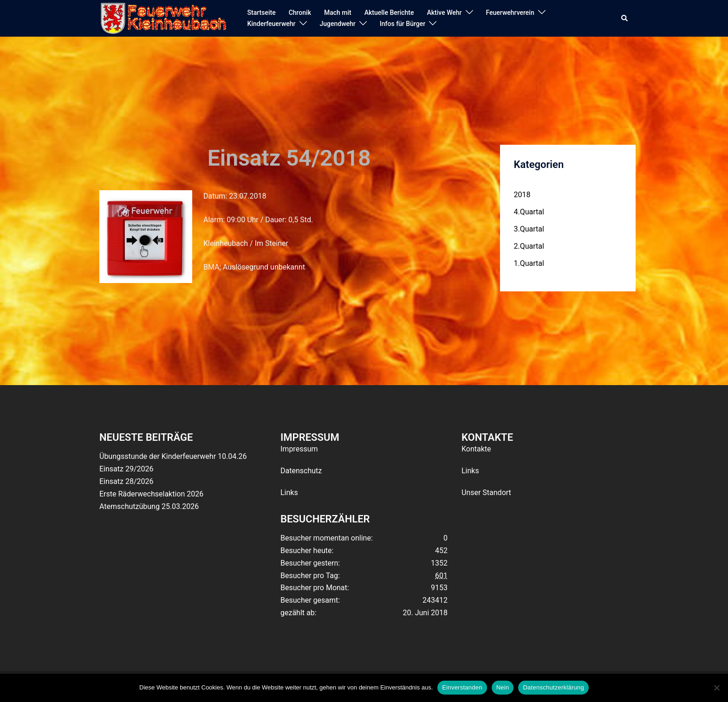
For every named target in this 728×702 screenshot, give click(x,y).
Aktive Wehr (445, 13)
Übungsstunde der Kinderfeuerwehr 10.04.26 (173, 456)
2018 (522, 195)
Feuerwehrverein (510, 13)
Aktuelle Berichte (389, 13)
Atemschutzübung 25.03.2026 (149, 506)
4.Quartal (529, 212)
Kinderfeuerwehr (272, 24)
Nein (503, 687)
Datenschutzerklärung (553, 687)
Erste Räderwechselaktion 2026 (151, 494)
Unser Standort (486, 493)
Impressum (299, 449)
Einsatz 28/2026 (126, 481)
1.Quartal (529, 263)
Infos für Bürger (403, 24)
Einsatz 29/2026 (126, 469)
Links (289, 493)
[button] (625, 19)
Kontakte (476, 449)
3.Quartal (529, 229)
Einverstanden (462, 687)
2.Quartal (529, 246)
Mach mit (338, 13)
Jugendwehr (338, 24)
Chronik (300, 13)
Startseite (262, 13)
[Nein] (716, 688)
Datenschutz (301, 471)
